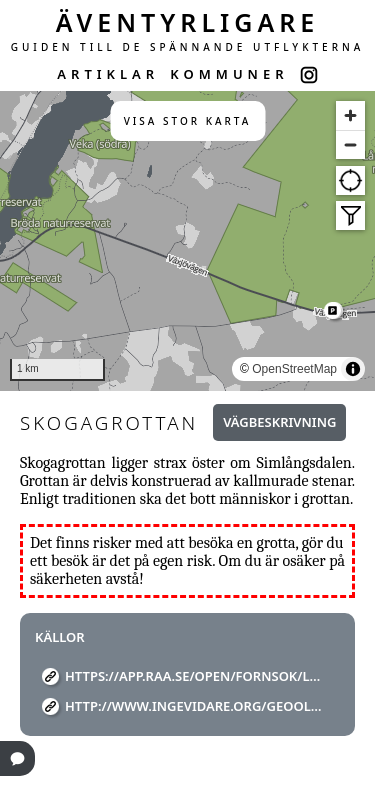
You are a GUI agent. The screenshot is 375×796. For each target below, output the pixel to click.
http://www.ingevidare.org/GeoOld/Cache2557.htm (195, 706)
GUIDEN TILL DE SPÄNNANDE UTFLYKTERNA (188, 47)
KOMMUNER (229, 74)
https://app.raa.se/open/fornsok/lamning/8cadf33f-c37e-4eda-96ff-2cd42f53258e (195, 676)
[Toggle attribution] (353, 369)
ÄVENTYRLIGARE (188, 22)
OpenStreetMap (294, 369)
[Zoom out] (350, 144)
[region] (187, 241)
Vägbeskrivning (279, 422)
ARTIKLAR (108, 74)
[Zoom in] (350, 115)
